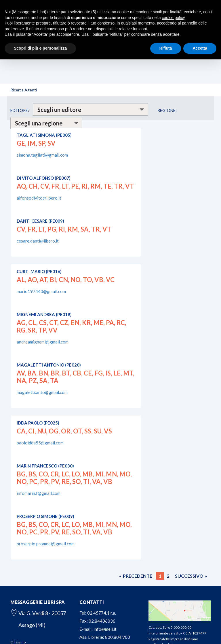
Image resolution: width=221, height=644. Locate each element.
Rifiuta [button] (166, 48)
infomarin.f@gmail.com (39, 493)
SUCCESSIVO (189, 576)
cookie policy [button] (173, 18)
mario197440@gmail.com (41, 291)
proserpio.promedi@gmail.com (46, 544)
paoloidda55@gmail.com (40, 443)
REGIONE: (167, 110)
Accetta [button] (200, 48)
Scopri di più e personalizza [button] (40, 48)
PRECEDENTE (138, 576)
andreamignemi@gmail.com (43, 342)
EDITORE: (20, 110)
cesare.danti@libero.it (38, 241)
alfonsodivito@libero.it (39, 198)
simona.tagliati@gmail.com (42, 155)
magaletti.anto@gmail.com (42, 392)
